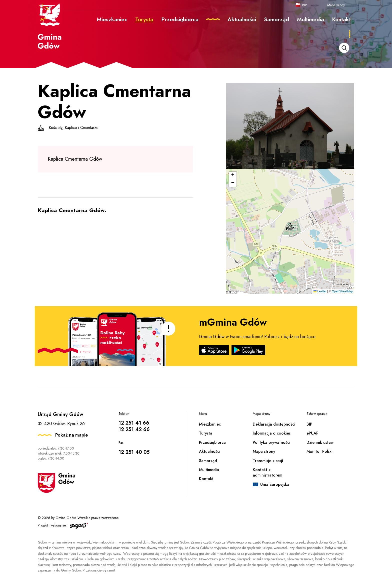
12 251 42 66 (134, 429)
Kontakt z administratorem (267, 472)
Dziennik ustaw (320, 442)
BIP (305, 5)
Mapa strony (336, 5)
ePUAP (312, 433)
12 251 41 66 (134, 423)
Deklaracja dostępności (274, 424)
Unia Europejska (275, 484)
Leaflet (320, 291)
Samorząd (208, 461)
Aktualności (210, 451)
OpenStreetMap (342, 291)
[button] (290, 227)
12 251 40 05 (134, 452)
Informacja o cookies (272, 433)
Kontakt (206, 479)
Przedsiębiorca (212, 442)
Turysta (206, 433)
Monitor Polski (319, 451)
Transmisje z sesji (268, 461)
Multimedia (209, 470)
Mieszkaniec (210, 424)
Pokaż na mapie (72, 435)
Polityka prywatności (271, 442)
